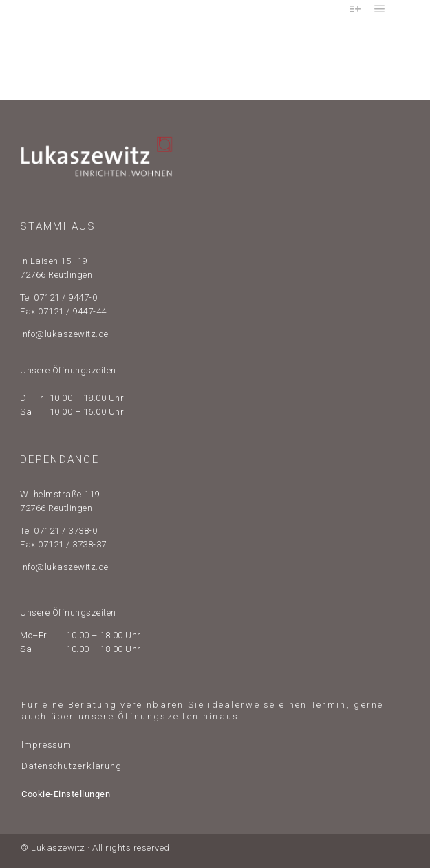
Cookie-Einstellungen (66, 794)
